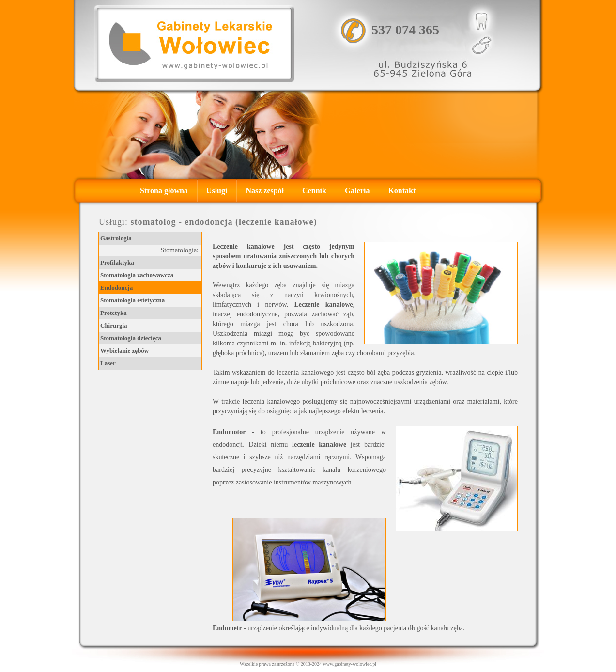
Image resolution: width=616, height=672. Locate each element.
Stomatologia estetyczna (132, 300)
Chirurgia (114, 325)
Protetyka (114, 313)
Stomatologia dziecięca (131, 338)
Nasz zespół (265, 191)
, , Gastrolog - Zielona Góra (194, 44)
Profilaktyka (117, 262)
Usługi (217, 191)
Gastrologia (116, 238)
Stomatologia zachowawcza (137, 275)
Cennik (314, 191)
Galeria (357, 191)
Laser (108, 363)
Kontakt (402, 191)
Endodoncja (116, 288)
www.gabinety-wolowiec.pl (350, 664)
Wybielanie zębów (124, 351)
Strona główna (164, 191)
